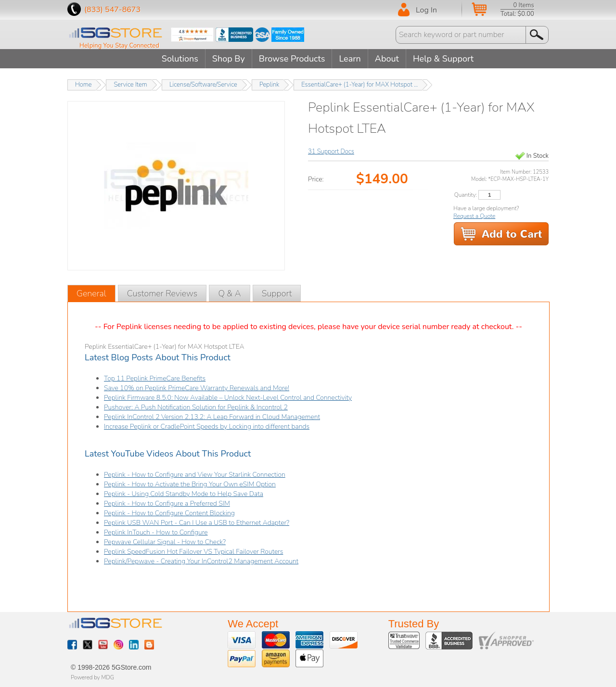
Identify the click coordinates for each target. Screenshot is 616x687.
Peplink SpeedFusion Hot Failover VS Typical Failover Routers (193, 552)
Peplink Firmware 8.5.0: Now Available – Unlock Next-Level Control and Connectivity (228, 398)
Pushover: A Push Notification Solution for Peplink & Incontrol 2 (196, 407)
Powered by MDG (92, 677)
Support (277, 293)
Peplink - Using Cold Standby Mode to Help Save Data (184, 494)
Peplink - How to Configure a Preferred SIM (167, 503)
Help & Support (443, 59)
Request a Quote (474, 216)
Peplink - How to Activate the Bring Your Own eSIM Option (190, 484)
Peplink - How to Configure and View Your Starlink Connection (195, 475)
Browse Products (292, 59)
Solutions (180, 59)
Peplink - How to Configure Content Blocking (169, 513)
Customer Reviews (162, 293)
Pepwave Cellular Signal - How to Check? (165, 542)
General (91, 293)
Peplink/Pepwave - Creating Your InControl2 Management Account (201, 561)
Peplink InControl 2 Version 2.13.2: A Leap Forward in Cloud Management (212, 417)
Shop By (229, 59)
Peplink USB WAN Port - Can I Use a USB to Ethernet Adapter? (197, 523)
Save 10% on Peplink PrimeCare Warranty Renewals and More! (197, 388)
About (387, 59)
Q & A (229, 293)
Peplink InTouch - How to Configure (156, 532)
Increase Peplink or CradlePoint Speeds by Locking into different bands (207, 426)
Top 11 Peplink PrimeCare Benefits (155, 378)
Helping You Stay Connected (119, 46)
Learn (350, 59)
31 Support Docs (331, 152)
